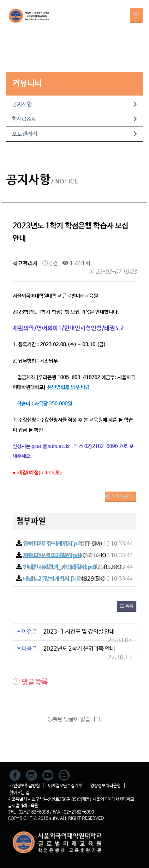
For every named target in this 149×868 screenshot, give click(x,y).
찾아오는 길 (19, 793)
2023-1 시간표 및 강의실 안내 (79, 632)
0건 (50, 263)
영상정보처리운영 (105, 786)
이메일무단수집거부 (65, 786)
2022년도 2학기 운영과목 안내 (79, 649)
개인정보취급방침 (25, 786)
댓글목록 (30, 682)
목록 (127, 606)
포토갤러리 (74, 134)
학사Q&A (74, 119)
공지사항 (74, 104)
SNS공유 (119, 497)
